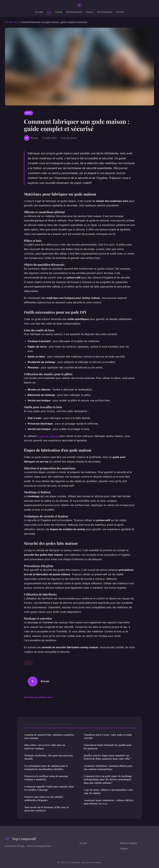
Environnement (105, 12)
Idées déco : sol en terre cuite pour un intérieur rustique (45, 747)
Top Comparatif (20, 839)
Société (120, 12)
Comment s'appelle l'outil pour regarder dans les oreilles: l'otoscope (49, 788)
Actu (49, 12)
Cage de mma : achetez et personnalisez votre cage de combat (109, 791)
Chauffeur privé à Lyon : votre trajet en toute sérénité (108, 736)
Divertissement (74, 12)
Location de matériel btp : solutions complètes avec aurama (49, 736)
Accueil (39, 12)
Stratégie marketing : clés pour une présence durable (49, 757)
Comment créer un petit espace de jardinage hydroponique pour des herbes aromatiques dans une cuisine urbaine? (108, 779)
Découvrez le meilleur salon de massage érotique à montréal (46, 778)
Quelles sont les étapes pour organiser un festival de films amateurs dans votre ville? (107, 757)
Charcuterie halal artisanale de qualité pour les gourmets (108, 747)
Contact (124, 848)
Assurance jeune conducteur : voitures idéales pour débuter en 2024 (109, 802)
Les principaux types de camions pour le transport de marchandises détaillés (46, 767)
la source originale (48, 436)
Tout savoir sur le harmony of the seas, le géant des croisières (47, 809)
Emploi (90, 12)
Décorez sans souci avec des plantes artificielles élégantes (44, 798)
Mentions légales (128, 843)
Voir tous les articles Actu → (40, 697)
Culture (59, 12)
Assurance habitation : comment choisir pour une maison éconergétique (108, 767)
